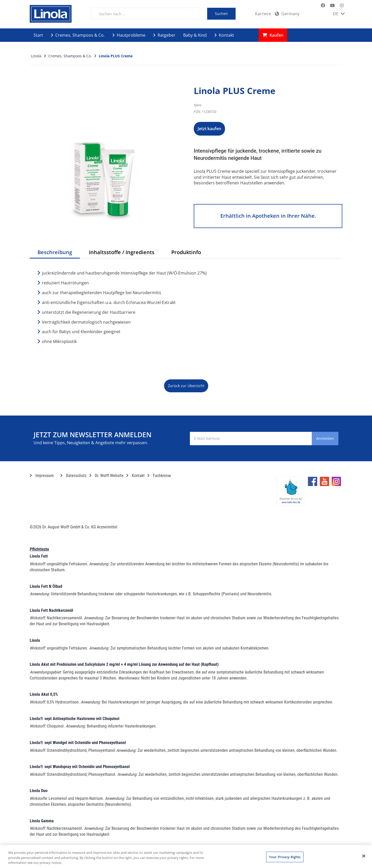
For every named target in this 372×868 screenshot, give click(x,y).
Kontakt (224, 35)
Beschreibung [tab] (55, 252)
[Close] (364, 856)
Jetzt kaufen (221, 129)
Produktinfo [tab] (186, 252)
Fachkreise (159, 476)
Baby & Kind (195, 35)
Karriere (263, 14)
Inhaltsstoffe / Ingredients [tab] (122, 252)
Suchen (221, 14)
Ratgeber (164, 35)
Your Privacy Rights (285, 857)
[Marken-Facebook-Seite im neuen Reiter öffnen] (323, 6)
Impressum (42, 476)
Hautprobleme (129, 35)
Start (38, 35)
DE (339, 14)
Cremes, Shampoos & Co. (78, 35)
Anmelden (317, 438)
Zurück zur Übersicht (186, 386)
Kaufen (273, 35)
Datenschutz (73, 476)
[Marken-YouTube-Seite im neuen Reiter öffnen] (332, 6)
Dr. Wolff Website (106, 476)
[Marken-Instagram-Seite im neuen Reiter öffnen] (342, 6)
